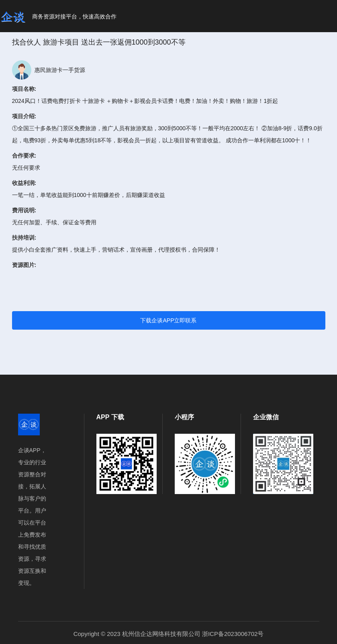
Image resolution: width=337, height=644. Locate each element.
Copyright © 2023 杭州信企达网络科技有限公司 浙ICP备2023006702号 (169, 634)
